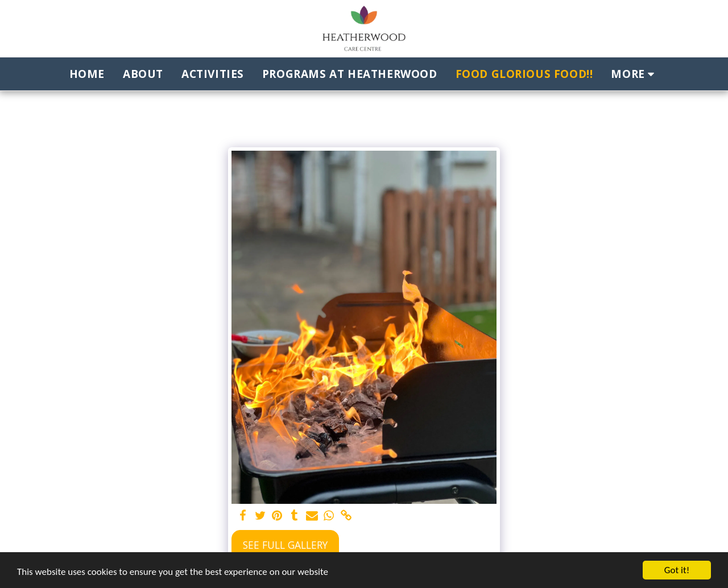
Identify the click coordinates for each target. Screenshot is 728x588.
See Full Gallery (285, 545)
